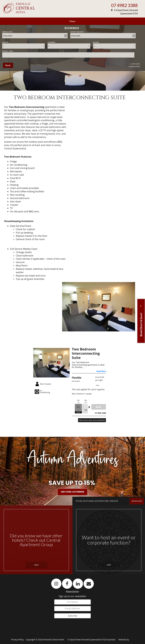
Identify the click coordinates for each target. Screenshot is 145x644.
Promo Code (8, 51)
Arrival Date (7, 31)
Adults (5, 42)
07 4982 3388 (124, 5)
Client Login (135, 64)
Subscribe (72, 616)
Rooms (96, 42)
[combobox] (23, 46)
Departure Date (77, 31)
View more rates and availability (92, 420)
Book (8, 65)
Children (51, 42)
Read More (101, 371)
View (36, 565)
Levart (133, 640)
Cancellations (134, 66)
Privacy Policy (18, 640)
